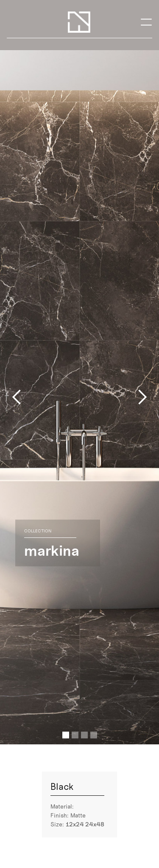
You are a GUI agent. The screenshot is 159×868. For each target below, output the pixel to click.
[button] (146, 22)
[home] (79, 22)
